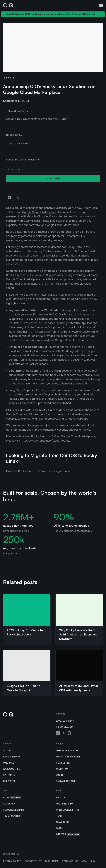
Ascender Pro (11, 757)
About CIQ (62, 798)
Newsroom (63, 822)
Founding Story (66, 804)
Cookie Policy (33, 861)
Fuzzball (8, 763)
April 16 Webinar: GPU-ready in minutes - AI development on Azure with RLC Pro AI (53, 14)
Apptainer (9, 775)
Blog (12, 798)
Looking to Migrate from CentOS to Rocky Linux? (37, 119)
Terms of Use (70, 861)
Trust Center (11, 816)
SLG (93, 861)
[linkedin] (58, 734)
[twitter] (64, 734)
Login (59, 775)
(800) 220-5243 (65, 721)
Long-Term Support (68, 757)
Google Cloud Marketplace (39, 212)
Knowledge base (66, 781)
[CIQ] (8, 6)
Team (59, 816)
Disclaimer (52, 861)
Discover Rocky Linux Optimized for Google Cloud (38, 471)
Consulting (63, 763)
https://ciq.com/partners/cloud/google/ (45, 441)
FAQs (59, 828)
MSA (84, 861)
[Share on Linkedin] (9, 198)
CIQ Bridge (9, 781)
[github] (69, 734)
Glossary (9, 804)
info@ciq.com (65, 727)
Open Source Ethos (68, 810)
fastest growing (48, 232)
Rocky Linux (14, 232)
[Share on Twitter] (18, 198)
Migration (62, 769)
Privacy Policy (12, 861)
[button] (101, 6)
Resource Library (14, 810)
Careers (68, 834)
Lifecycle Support (67, 751)
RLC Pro (8, 751)
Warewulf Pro (12, 769)
